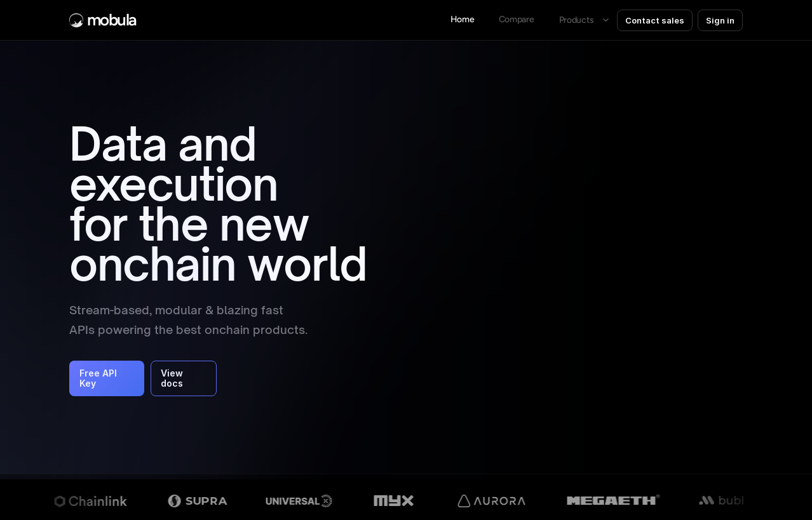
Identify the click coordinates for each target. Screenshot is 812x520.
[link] (516, 20)
